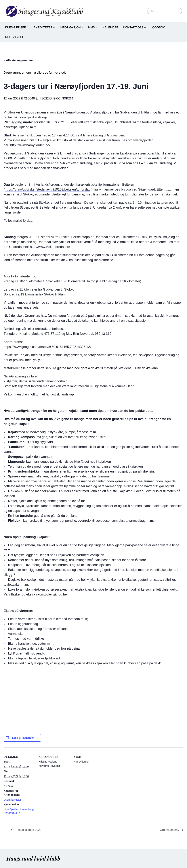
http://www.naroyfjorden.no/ (30, 145)
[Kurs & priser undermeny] (27, 27)
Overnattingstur (12, 800)
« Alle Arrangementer (18, 60)
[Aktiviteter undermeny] (54, 27)
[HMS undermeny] (96, 27)
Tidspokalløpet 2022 (28, 830)
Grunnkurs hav (170, 830)
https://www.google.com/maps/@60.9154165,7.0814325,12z (48, 347)
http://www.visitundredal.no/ (50, 247)
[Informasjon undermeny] (82, 27)
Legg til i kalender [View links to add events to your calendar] (23, 738)
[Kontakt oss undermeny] (145, 27)
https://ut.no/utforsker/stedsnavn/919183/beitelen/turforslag (48, 189)
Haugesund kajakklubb (33, 858)
